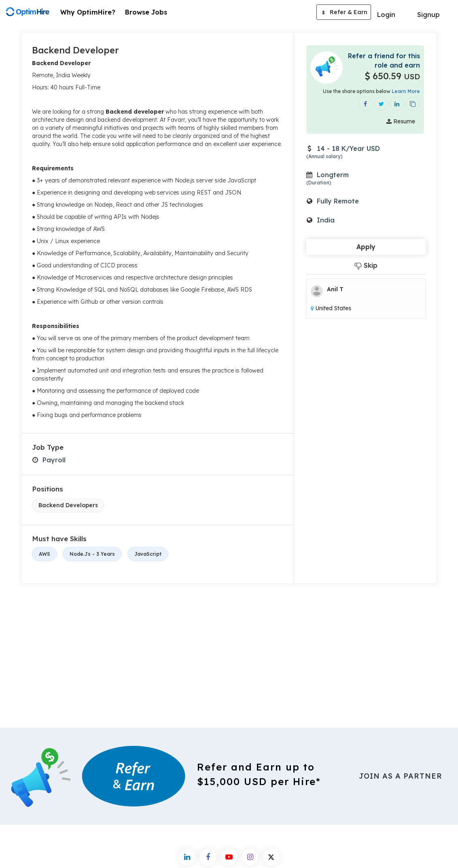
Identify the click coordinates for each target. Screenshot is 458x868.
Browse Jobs (146, 12)
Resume (401, 121)
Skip (366, 266)
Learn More (406, 91)
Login (386, 15)
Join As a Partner (401, 776)
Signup (428, 15)
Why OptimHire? (88, 12)
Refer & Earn (344, 13)
